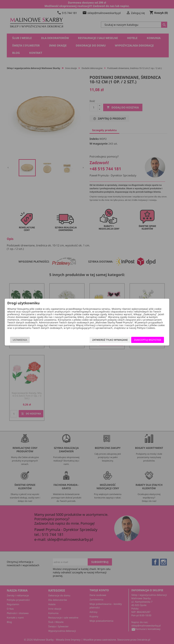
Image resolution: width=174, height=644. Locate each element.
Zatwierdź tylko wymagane (111, 340)
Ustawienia (19, 340)
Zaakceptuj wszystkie (148, 340)
